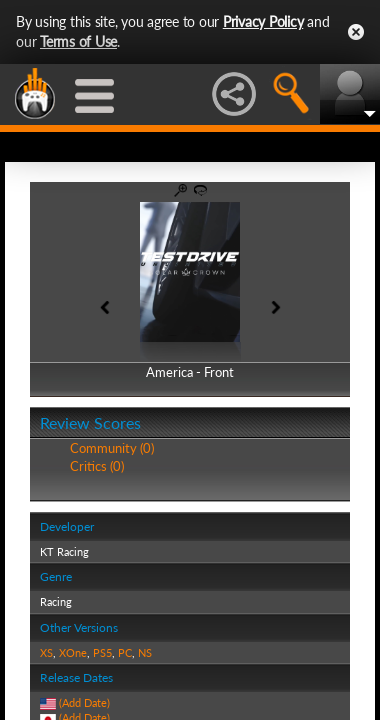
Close (356, 32)
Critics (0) (97, 466)
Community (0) (112, 448)
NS (145, 652)
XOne (73, 652)
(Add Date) (84, 702)
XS (46, 652)
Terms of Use (78, 41)
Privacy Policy (263, 21)
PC (125, 652)
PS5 (102, 652)
